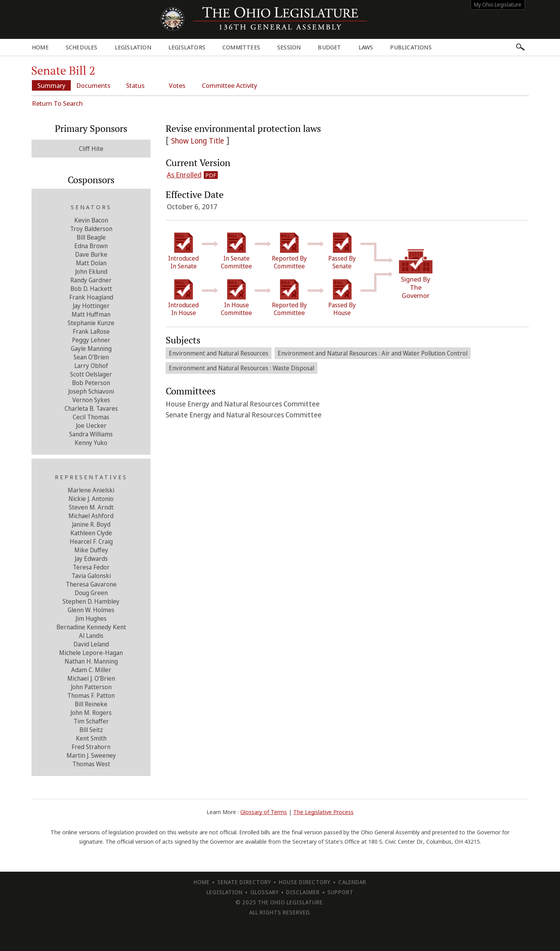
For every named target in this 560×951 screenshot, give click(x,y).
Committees (241, 47)
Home (40, 47)
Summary (51, 85)
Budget (329, 47)
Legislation (133, 47)
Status (135, 85)
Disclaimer (303, 892)
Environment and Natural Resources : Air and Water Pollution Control (373, 353)
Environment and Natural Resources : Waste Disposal (241, 368)
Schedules (82, 47)
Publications (411, 47)
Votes (177, 85)
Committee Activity (229, 85)
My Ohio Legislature (498, 4)
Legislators (187, 47)
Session (289, 47)
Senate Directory (244, 882)
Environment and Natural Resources (219, 353)
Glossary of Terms (264, 812)
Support (340, 892)
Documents (93, 85)
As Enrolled (184, 175)
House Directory (305, 882)
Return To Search (57, 103)
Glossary (265, 892)
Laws (366, 47)
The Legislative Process (323, 812)
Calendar (352, 882)
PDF (211, 175)
